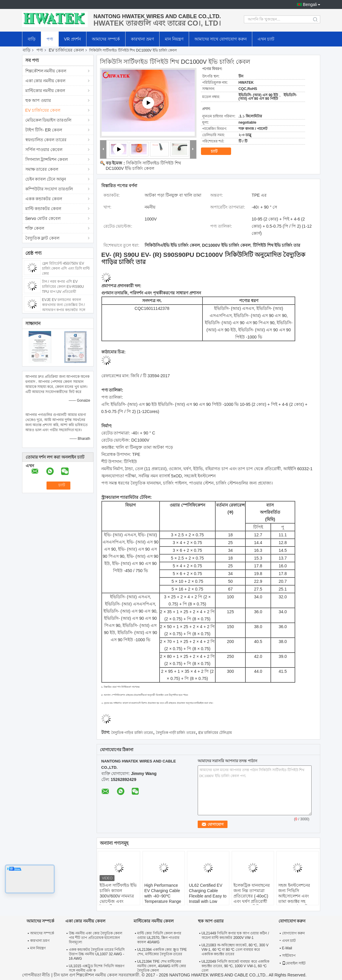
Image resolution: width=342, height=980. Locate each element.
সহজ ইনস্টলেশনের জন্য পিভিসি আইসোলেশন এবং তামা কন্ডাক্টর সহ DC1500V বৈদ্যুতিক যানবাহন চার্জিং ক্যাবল (297, 899)
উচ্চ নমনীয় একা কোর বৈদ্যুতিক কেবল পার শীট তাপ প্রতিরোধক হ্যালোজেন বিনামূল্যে (96, 938)
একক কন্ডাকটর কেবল (44, 199)
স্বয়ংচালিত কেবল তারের (46, 140)
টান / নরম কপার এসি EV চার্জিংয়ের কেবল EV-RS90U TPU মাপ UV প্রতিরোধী (63, 287)
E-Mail (287, 948)
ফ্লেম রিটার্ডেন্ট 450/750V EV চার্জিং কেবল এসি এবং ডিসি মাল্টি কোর (66, 268)
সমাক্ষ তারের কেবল (42, 169)
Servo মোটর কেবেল (43, 218)
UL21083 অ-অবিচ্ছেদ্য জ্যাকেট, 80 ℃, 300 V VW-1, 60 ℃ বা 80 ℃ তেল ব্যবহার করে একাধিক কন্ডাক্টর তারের (235, 950)
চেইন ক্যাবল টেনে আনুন (46, 179)
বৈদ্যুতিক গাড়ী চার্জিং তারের (176, 733)
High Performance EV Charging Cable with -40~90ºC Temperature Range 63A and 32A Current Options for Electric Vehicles (164, 901)
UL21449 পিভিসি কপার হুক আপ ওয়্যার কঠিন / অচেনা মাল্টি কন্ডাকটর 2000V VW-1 (235, 935)
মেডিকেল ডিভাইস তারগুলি (48, 120)
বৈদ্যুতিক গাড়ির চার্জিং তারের (132, 733)
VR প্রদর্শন (72, 39)
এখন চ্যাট (266, 39)
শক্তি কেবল (35, 228)
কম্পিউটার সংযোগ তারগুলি (49, 189)
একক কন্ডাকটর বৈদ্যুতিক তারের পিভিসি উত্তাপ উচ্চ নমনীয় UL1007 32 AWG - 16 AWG (97, 954)
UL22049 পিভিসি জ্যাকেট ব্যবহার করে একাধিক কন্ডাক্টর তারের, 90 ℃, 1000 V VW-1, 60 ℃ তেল (235, 966)
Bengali (310, 4)
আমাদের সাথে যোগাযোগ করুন (221, 39)
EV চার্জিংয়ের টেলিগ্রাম (215, 733)
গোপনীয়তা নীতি (36, 975)
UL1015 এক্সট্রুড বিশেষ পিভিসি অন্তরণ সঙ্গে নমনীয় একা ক (97, 968)
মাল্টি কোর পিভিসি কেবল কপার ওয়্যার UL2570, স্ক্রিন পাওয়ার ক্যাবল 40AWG (159, 938)
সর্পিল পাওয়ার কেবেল (44, 150)
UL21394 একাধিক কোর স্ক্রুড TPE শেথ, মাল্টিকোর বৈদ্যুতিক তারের (162, 952)
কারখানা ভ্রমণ (142, 39)
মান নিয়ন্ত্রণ (174, 39)
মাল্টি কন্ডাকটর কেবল (43, 209)
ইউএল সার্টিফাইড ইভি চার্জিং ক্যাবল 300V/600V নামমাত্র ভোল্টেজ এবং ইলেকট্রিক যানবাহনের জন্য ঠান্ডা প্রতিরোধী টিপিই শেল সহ (118, 901)
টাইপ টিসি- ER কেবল (44, 130)
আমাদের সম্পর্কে (106, 39)
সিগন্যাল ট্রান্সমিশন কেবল (47, 159)
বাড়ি (32, 39)
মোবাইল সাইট (294, 963)
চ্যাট (218, 151)
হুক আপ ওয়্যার (38, 100)
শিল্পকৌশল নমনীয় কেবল (46, 71)
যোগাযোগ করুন (293, 933)
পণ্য (50, 39)
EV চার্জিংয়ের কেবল (66, 50)
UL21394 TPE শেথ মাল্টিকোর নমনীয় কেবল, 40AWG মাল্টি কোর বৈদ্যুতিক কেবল (162, 966)
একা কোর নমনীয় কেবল (45, 81)
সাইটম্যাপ (289, 956)
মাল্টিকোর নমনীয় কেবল (45, 91)
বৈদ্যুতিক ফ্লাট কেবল (42, 238)
